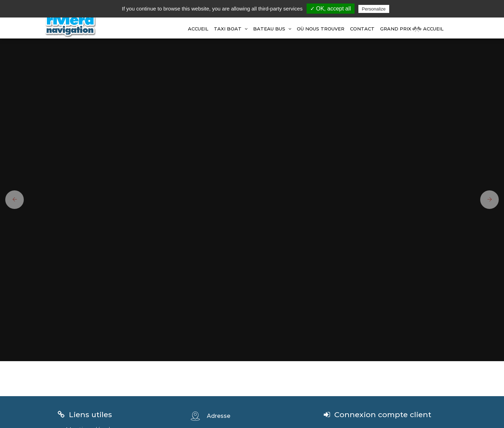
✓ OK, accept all (331, 9)
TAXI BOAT (231, 29)
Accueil (198, 29)
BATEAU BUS (272, 29)
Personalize (374, 9)
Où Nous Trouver (321, 29)
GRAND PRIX (396, 29)
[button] (12, 200)
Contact (362, 29)
